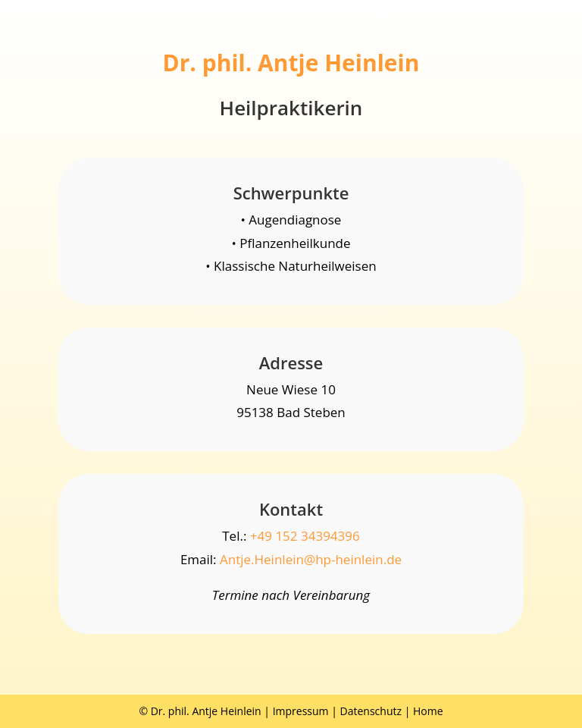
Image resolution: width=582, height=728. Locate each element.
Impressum (301, 711)
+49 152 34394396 (305, 536)
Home (428, 711)
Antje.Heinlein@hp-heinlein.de (311, 559)
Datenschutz (371, 711)
